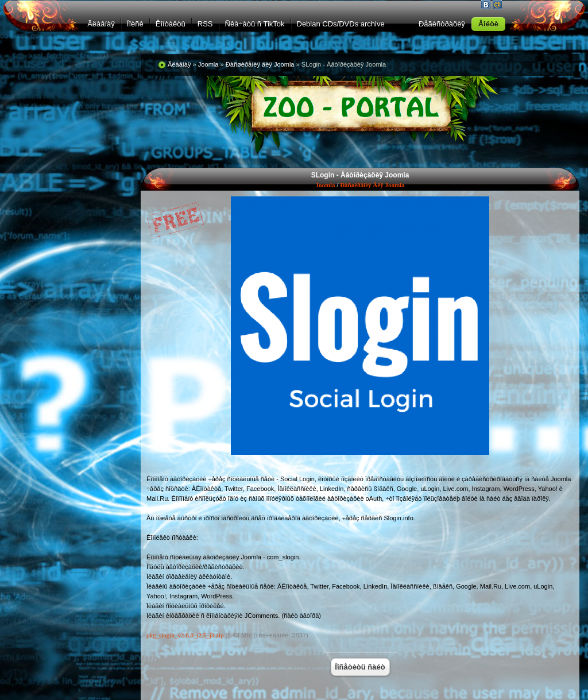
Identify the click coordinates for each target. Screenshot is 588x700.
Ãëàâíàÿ (101, 24)
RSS (205, 24)
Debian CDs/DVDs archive (341, 24)
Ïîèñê (135, 24)
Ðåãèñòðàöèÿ (442, 24)
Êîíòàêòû (171, 24)
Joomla (325, 185)
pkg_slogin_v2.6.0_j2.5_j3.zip (185, 635)
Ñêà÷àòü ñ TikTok (255, 24)
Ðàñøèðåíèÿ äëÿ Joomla (372, 185)
